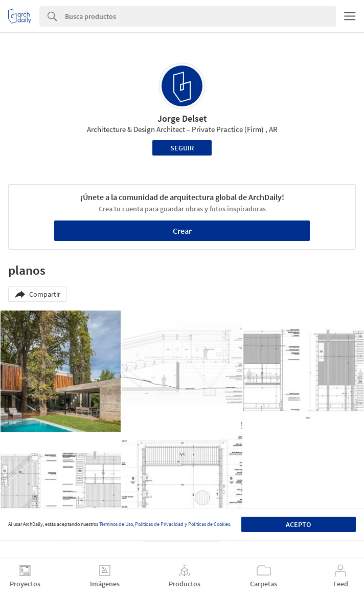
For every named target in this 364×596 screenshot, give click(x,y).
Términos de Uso (116, 524)
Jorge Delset (182, 118)
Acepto (298, 524)
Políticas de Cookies (209, 524)
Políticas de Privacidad (159, 524)
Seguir (182, 148)
